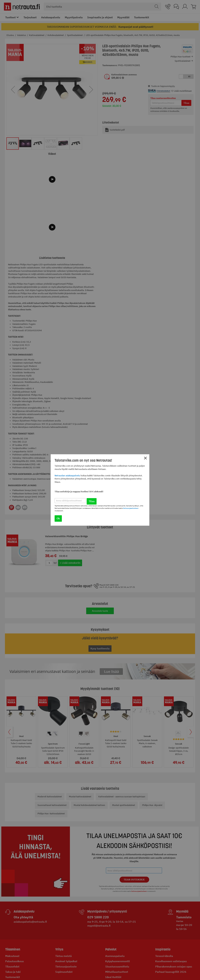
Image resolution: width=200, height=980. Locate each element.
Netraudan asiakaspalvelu (67, 476)
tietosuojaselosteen (131, 508)
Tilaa (92, 501)
